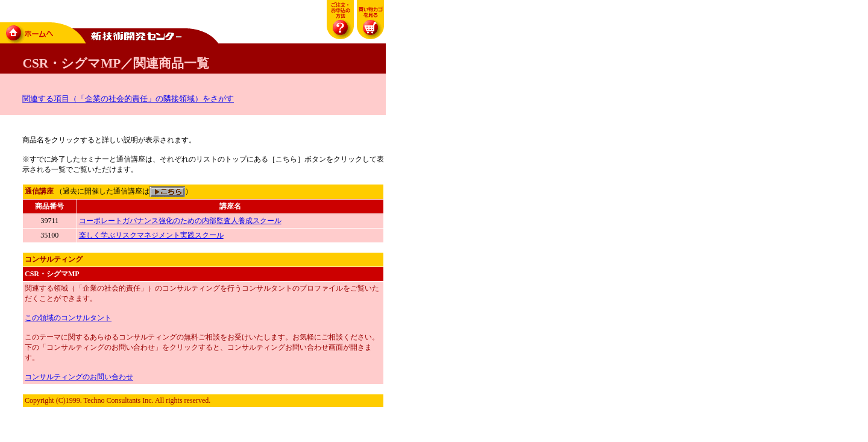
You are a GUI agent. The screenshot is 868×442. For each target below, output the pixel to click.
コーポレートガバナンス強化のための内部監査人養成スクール (180, 221)
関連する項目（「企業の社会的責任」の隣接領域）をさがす (128, 99)
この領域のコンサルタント (68, 318)
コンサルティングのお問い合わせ (79, 377)
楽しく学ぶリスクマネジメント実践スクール (151, 235)
